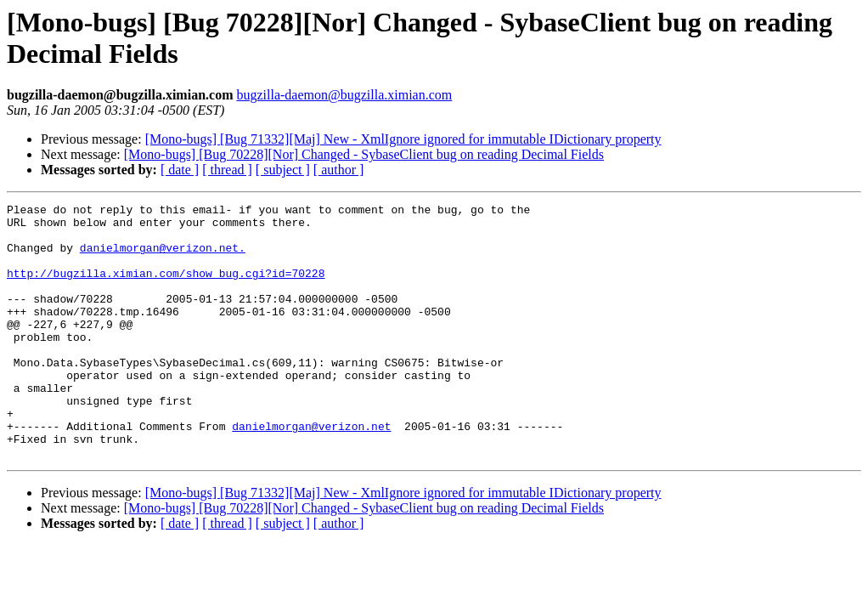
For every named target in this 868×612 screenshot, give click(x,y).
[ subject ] (283, 170)
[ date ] (180, 170)
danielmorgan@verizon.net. (163, 258)
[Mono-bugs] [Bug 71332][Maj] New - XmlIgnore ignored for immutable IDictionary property (403, 139)
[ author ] (339, 170)
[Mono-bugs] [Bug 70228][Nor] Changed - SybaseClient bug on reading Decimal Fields (364, 154)
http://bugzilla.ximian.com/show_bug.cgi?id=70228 (166, 288)
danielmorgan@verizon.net (311, 472)
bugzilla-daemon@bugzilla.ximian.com (344, 95)
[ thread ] (227, 170)
